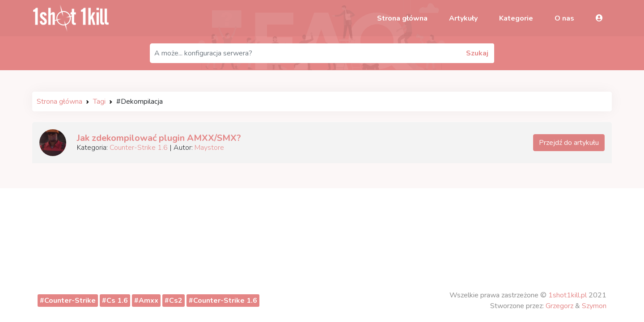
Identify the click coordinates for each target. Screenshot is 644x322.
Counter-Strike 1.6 (139, 148)
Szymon (594, 306)
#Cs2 (174, 301)
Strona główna (402, 18)
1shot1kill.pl (568, 295)
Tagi (99, 102)
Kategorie (516, 18)
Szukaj (477, 53)
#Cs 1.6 (115, 301)
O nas (564, 18)
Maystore (209, 148)
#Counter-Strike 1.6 (223, 301)
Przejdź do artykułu (569, 143)
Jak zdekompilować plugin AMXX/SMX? (159, 138)
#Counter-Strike (68, 301)
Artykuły (463, 18)
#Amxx (146, 301)
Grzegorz (559, 306)
